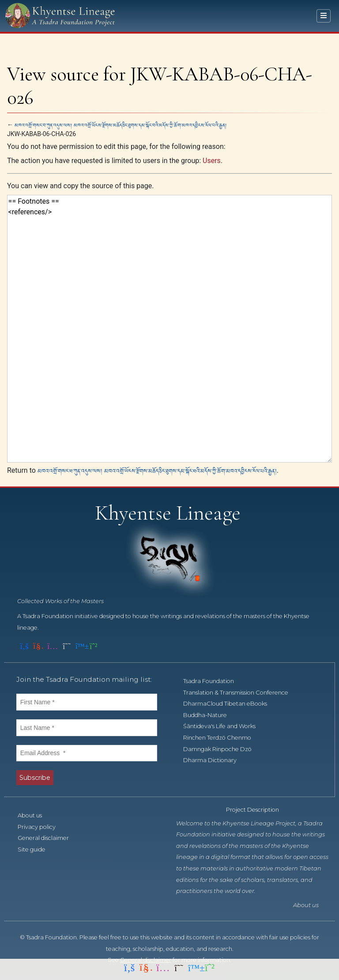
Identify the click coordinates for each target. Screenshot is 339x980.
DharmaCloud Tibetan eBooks (230, 704)
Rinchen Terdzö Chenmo (222, 738)
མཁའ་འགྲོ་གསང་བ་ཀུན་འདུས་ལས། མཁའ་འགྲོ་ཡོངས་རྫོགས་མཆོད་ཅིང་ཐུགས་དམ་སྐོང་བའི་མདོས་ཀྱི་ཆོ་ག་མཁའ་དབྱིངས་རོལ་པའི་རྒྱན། (120, 125)
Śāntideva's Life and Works (224, 726)
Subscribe (35, 778)
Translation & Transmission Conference (241, 693)
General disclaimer (48, 838)
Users (212, 161)
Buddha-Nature (210, 715)
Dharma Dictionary (215, 760)
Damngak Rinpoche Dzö (222, 749)
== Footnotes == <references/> (169, 329)
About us (35, 815)
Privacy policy (41, 827)
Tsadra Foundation (213, 681)
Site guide (36, 849)
